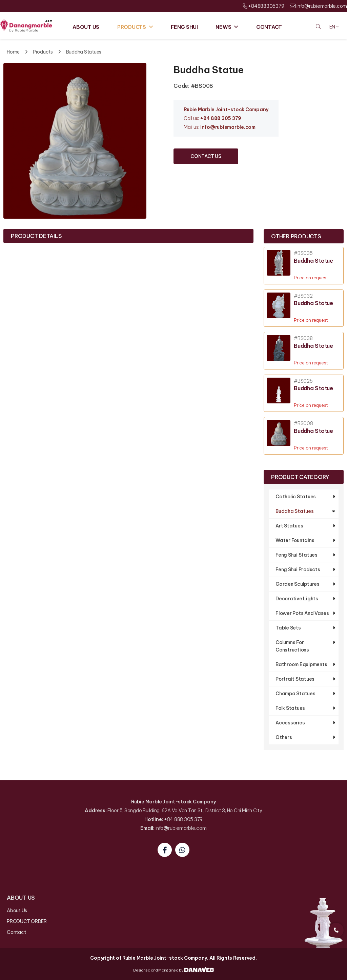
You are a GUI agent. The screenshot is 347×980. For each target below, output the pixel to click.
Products (43, 52)
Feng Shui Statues (297, 555)
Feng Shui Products (298, 569)
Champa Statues (295, 694)
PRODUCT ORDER (27, 921)
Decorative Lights (297, 599)
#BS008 (303, 424)
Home (13, 52)
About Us (17, 911)
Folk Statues (290, 708)
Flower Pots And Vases (302, 613)
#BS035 (303, 253)
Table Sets (288, 628)
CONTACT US (206, 156)
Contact (16, 932)
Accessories (290, 723)
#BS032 (303, 296)
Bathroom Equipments (301, 664)
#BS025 (303, 381)
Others (284, 737)
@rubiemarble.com (233, 127)
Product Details (36, 236)
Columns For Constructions (292, 646)
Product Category (300, 477)
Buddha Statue (313, 261)
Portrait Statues (295, 679)
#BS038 (303, 338)
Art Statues (289, 526)
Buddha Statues (84, 52)
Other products (296, 236)
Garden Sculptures (298, 584)
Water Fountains (295, 540)
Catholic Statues (296, 497)
